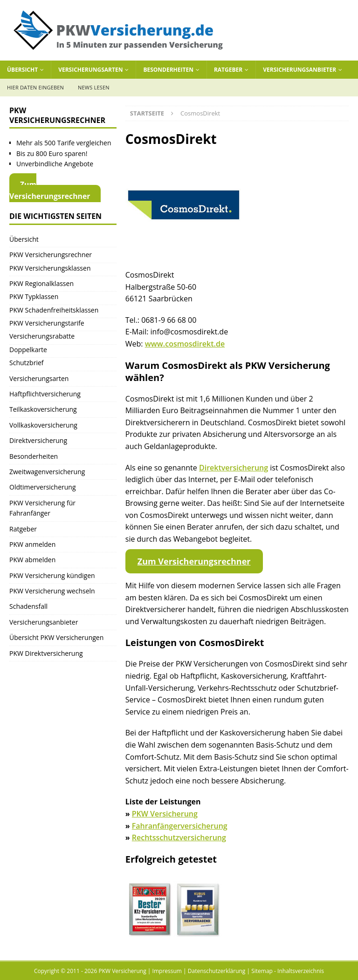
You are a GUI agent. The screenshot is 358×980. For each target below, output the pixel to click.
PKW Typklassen (34, 296)
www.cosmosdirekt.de (185, 344)
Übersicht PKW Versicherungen (56, 637)
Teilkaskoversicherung (43, 409)
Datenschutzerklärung (217, 971)
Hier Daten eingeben (35, 87)
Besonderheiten (168, 70)
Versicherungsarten (90, 70)
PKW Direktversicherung (46, 653)
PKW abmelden (32, 560)
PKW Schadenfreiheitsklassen (54, 310)
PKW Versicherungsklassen (50, 268)
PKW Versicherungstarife (47, 323)
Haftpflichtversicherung (45, 394)
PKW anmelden (32, 544)
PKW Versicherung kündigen (52, 575)
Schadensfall (28, 606)
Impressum (167, 971)
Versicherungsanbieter (299, 70)
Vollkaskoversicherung (43, 425)
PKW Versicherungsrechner (51, 255)
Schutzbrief (27, 363)
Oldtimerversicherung (43, 487)
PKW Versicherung (165, 814)
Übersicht (22, 70)
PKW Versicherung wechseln (52, 591)
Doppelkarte (28, 350)
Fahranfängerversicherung (180, 826)
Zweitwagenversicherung (47, 472)
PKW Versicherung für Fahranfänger (42, 508)
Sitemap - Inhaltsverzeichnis (288, 971)
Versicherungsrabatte (42, 336)
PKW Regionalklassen (41, 283)
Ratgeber (228, 70)
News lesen (94, 87)
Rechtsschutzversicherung (179, 837)
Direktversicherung (234, 468)
